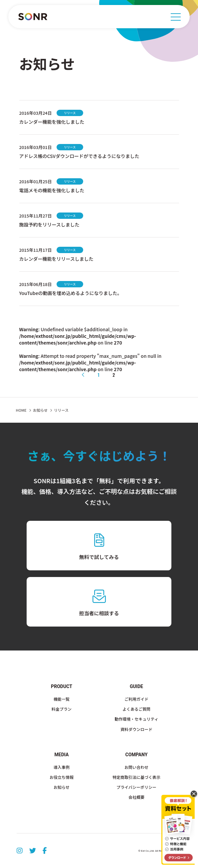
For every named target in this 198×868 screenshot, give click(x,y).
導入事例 (62, 767)
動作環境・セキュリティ (136, 719)
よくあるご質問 (136, 709)
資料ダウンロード (136, 729)
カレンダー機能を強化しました (52, 122)
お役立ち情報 (62, 777)
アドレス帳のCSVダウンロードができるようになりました (79, 156)
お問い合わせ (136, 767)
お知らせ (40, 410)
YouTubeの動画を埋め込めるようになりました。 (71, 293)
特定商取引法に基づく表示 (136, 777)
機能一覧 (62, 699)
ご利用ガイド (136, 699)
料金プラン (62, 709)
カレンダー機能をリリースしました (56, 259)
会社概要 (136, 797)
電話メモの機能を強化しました (52, 190)
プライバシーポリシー (136, 787)
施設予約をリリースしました (49, 224)
